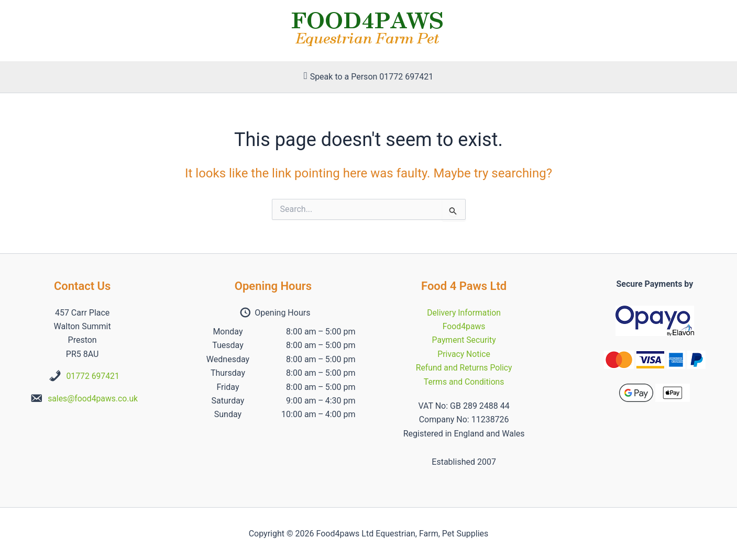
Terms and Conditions (464, 382)
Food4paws (464, 326)
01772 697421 (93, 376)
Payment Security (464, 340)
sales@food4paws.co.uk (93, 399)
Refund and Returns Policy (464, 368)
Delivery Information (464, 313)
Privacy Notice (464, 354)
